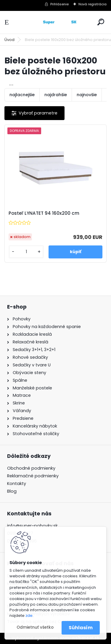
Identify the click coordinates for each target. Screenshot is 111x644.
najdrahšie (56, 95)
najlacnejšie (22, 95)
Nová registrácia (92, 4)
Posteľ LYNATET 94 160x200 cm (44, 213)
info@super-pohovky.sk (32, 526)
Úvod (9, 40)
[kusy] (26, 252)
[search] (101, 22)
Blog (12, 491)
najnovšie (87, 95)
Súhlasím (81, 628)
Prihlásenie (59, 4)
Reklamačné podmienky (33, 476)
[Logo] (56, 22)
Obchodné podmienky (31, 468)
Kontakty (17, 484)
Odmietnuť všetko (35, 627)
